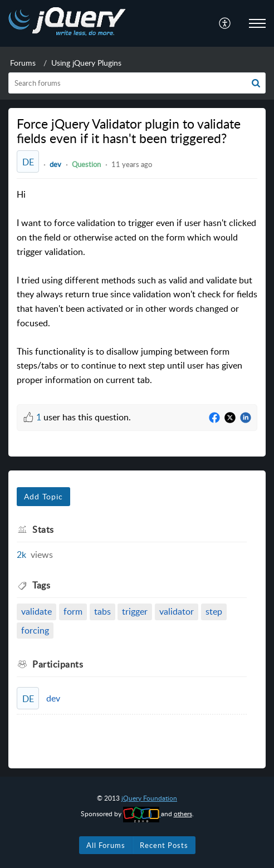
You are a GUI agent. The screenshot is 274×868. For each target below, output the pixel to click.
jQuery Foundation (149, 798)
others (183, 814)
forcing (35, 630)
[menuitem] (225, 23)
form (73, 611)
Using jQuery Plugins (86, 63)
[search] (137, 83)
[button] (225, 23)
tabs (102, 611)
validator (177, 611)
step (214, 611)
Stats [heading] (43, 529)
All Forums (106, 845)
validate (36, 611)
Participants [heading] (58, 664)
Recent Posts (164, 845)
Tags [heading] (41, 585)
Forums (23, 63)
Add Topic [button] (43, 496)
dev (55, 164)
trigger (135, 611)
